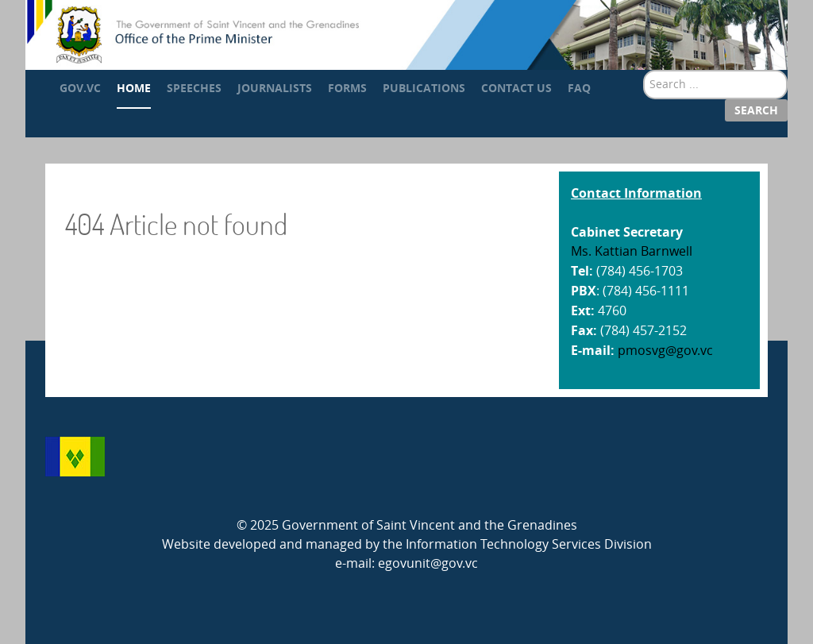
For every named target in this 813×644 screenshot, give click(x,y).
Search (756, 110)
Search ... (643, 70)
